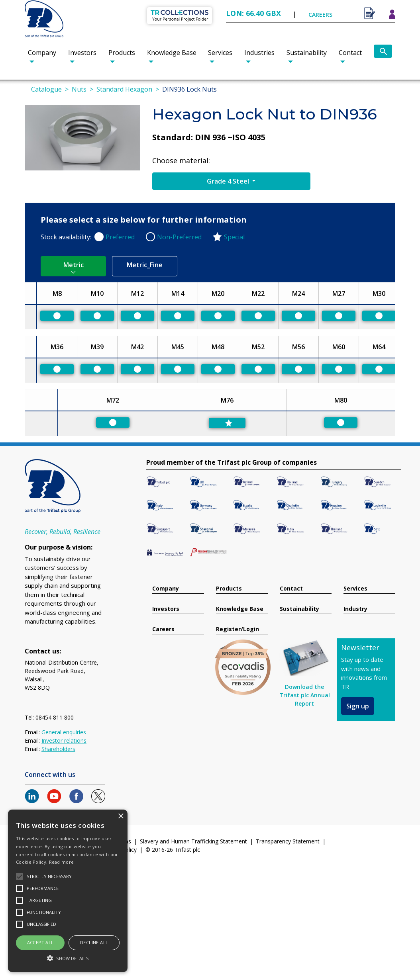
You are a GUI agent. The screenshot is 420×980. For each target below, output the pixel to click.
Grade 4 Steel (229, 181)
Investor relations (64, 740)
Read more (62, 862)
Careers (163, 629)
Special (234, 237)
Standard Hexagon (124, 89)
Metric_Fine (145, 265)
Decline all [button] (94, 942)
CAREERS (320, 15)
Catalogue (46, 89)
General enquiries (64, 732)
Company (42, 53)
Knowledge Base (172, 53)
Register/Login (237, 629)
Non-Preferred (179, 237)
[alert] (68, 891)
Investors (82, 53)
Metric (74, 265)
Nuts (79, 89)
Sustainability (307, 53)
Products (122, 53)
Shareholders (58, 749)
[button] (68, 958)
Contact (350, 53)
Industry (355, 609)
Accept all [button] (40, 942)
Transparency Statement (288, 841)
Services (220, 53)
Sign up (358, 706)
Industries (259, 53)
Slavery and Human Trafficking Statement (193, 841)
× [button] (121, 817)
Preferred (120, 237)
